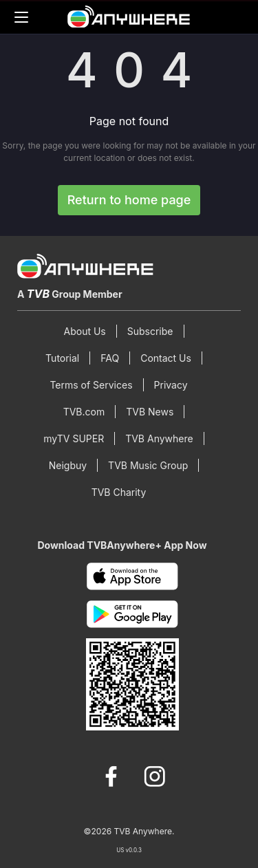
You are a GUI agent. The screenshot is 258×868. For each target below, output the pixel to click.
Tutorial (62, 358)
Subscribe (150, 331)
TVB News (150, 412)
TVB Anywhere (159, 438)
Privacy (171, 385)
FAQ (110, 358)
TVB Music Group (148, 465)
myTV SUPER (74, 438)
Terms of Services (91, 385)
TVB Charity (119, 492)
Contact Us (166, 358)
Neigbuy (68, 465)
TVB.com (84, 412)
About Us (85, 331)
